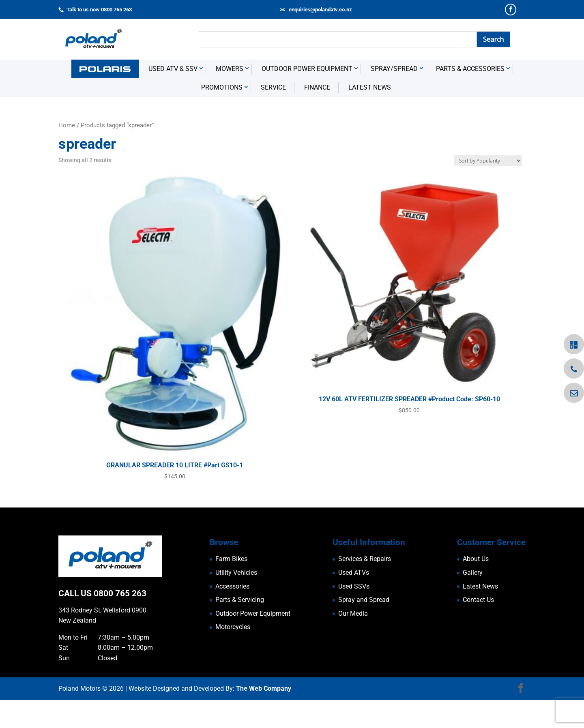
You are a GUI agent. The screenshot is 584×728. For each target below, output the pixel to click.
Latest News (370, 115)
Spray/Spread (394, 97)
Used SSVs (354, 614)
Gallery (473, 601)
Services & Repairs (365, 587)
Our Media (353, 641)
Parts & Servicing (240, 628)
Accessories (232, 614)
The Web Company (264, 716)
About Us (476, 587)
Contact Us (478, 628)
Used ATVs (354, 601)
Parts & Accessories (470, 97)
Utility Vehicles (236, 601)
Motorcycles (233, 655)
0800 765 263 (120, 621)
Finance (317, 115)
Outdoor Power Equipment (307, 97)
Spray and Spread (364, 628)
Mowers (230, 97)
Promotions (222, 115)
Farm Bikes (231, 587)
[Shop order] (488, 189)
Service (273, 115)
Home (67, 153)
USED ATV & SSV (173, 97)
